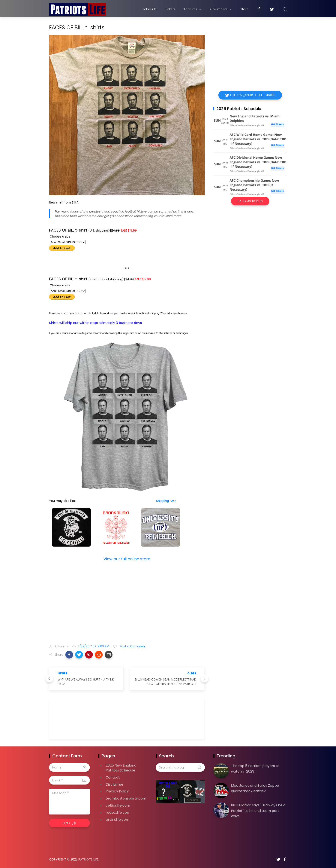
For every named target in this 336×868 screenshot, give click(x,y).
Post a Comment (132, 646)
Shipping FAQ (166, 501)
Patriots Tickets (250, 201)
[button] (69, 655)
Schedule (150, 9)
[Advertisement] (127, 607)
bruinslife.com (117, 820)
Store (244, 9)
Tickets (170, 9)
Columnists (221, 9)
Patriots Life (88, 859)
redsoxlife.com (118, 812)
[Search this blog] (180, 767)
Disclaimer (115, 784)
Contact (113, 777)
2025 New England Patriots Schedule (121, 768)
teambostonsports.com (126, 798)
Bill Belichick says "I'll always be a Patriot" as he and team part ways (258, 811)
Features (193, 9)
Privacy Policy (117, 791)
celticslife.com (118, 805)
